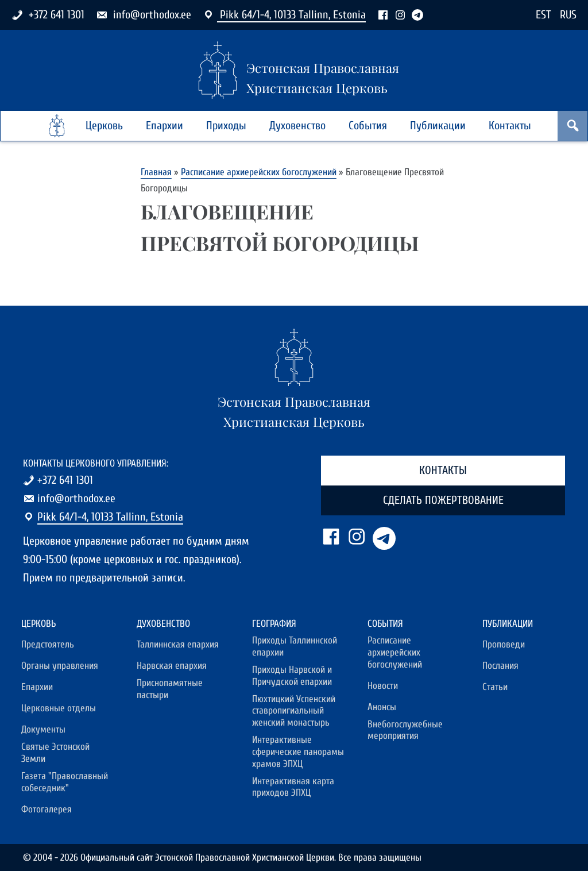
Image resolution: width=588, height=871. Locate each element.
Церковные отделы (59, 708)
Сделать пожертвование (443, 500)
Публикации (438, 126)
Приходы (226, 126)
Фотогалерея (47, 809)
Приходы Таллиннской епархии (295, 646)
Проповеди (504, 644)
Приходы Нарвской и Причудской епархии (292, 676)
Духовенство (297, 126)
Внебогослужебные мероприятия (405, 730)
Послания (500, 666)
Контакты (510, 126)
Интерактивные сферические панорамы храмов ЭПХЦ (298, 751)
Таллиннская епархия (178, 644)
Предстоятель (48, 644)
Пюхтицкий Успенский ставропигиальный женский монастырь (294, 711)
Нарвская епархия (172, 666)
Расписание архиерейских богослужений (259, 172)
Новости (383, 686)
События (368, 126)
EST (543, 15)
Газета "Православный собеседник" (65, 782)
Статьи (495, 687)
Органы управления (60, 666)
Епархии (165, 126)
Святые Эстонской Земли (55, 753)
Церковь (104, 126)
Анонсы (382, 707)
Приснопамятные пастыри (170, 689)
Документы (43, 729)
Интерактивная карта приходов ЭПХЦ (293, 787)
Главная (156, 172)
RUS (568, 15)
